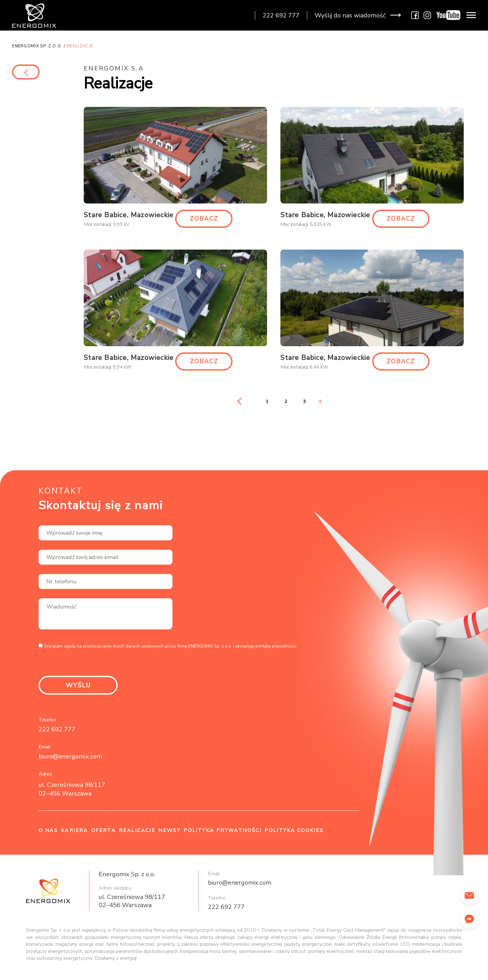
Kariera (75, 833)
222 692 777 (57, 732)
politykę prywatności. (276, 648)
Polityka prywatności (223, 833)
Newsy (169, 833)
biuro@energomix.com (70, 759)
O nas (48, 833)
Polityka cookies (294, 833)
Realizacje (137, 833)
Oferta (103, 833)
